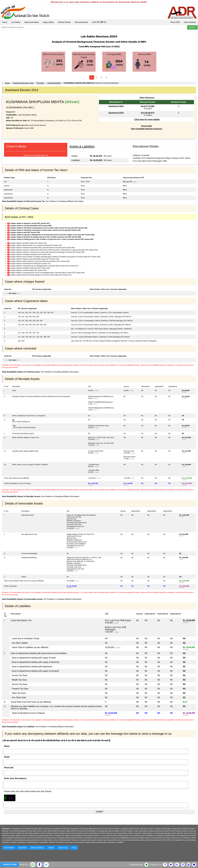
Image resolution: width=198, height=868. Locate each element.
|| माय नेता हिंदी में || (99, 22)
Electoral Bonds (81, 22)
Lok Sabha (16, 22)
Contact (51, 848)
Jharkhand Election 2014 (23, 83)
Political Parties (64, 22)
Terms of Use (63, 848)
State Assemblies (32, 22)
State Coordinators (37, 848)
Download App (136, 865)
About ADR (175, 22)
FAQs (74, 848)
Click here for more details (147, 119)
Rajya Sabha (48, 22)
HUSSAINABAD (54, 83)
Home (5, 22)
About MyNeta (190, 22)
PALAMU (41, 83)
